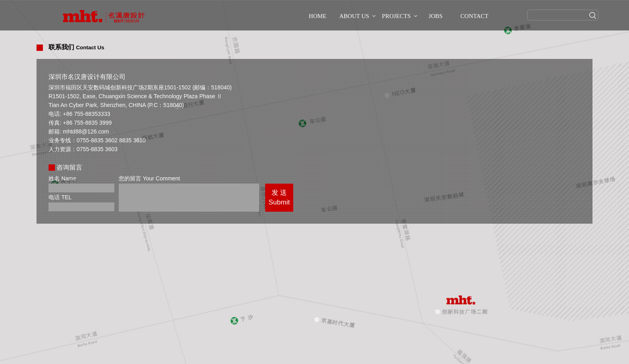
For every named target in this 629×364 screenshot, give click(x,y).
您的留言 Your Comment (149, 178)
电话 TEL (60, 197)
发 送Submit (279, 197)
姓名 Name (62, 178)
